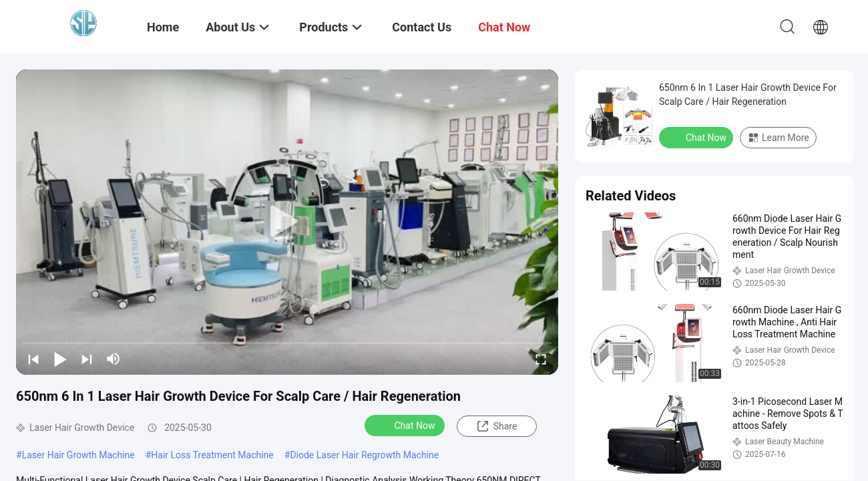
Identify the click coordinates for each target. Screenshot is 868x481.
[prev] (33, 359)
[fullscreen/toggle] (541, 359)
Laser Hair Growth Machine (78, 455)
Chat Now (406, 425)
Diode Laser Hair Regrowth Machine (364, 455)
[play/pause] (60, 359)
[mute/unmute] (114, 359)
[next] (87, 359)
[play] (287, 222)
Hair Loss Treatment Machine (212, 455)
